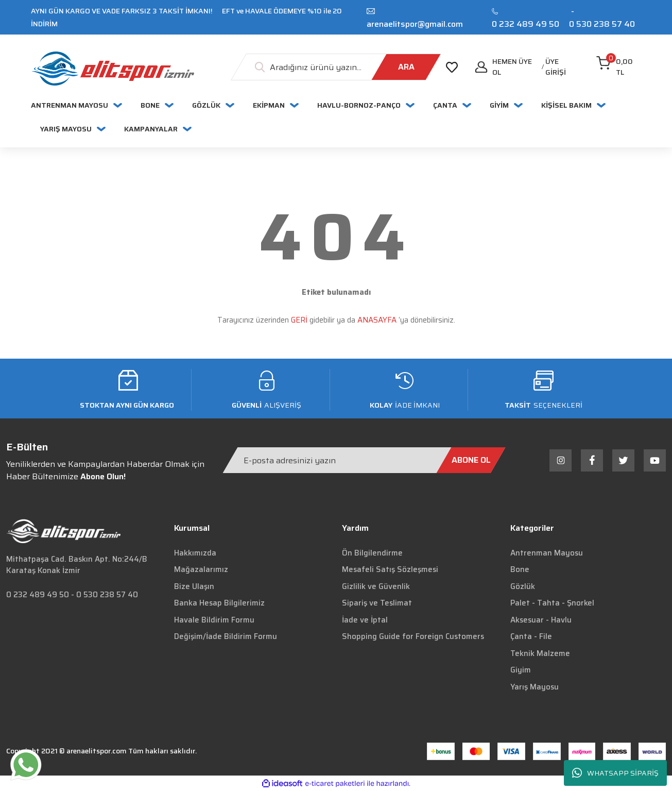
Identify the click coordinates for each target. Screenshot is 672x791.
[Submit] (471, 460)
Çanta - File (531, 636)
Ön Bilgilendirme (372, 553)
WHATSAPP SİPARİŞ (615, 773)
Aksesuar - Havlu (541, 620)
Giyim (521, 670)
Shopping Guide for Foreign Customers (413, 636)
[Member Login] (562, 67)
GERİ (299, 320)
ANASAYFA (377, 320)
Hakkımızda (195, 553)
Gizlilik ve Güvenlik (376, 586)
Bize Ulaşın (194, 586)
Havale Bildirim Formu (214, 620)
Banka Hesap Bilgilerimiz (219, 603)
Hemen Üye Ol (512, 67)
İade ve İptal (365, 620)
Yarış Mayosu (535, 687)
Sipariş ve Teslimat (377, 603)
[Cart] (619, 67)
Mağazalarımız (201, 569)
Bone (520, 569)
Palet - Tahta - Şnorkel (552, 603)
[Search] (336, 67)
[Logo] (113, 69)
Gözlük (523, 586)
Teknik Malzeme (540, 653)
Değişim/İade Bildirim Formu (226, 636)
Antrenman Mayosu (547, 553)
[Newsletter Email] (364, 460)
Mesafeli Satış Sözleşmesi (390, 569)
